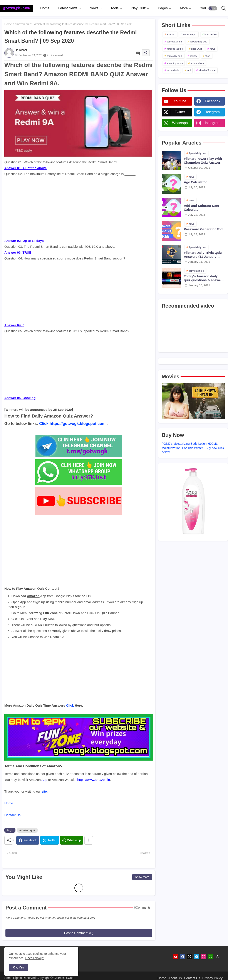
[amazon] (217, 957)
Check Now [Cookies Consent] (33, 958)
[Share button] (89, 840)
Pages (163, 8)
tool (189, 70)
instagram (212, 123)
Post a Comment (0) (79, 933)
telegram (213, 112)
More (184, 8)
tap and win (173, 70)
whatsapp (180, 123)
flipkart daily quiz (199, 42)
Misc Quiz (196, 49)
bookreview (211, 34)
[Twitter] (49, 840)
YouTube (207, 8)
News (94, 8)
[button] (213, 8)
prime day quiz (174, 56)
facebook (213, 101)
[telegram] (197, 957)
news (213, 49)
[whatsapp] (210, 957)
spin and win (197, 63)
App (44, 780)
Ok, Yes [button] (18, 967)
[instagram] (204, 957)
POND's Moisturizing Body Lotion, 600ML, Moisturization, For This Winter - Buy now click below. (193, 448)
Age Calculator (195, 182)
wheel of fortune (207, 70)
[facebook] (183, 957)
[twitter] (190, 957)
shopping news (175, 63)
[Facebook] (28, 840)
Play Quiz (138, 8)
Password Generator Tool (204, 229)
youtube (180, 101)
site (44, 791)
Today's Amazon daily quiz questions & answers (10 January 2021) (204, 278)
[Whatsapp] (72, 840)
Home (45, 8)
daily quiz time (174, 42)
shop (208, 56)
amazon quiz (23, 24)
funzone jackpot (175, 49)
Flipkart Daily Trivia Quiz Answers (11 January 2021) (203, 255)
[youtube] (176, 957)
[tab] (45, 8)
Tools (115, 8)
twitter (180, 112)
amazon (171, 34)
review (194, 56)
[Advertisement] (79, 207)
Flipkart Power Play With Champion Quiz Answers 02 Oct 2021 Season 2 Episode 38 (203, 161)
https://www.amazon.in (94, 780)
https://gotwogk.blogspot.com (78, 424)
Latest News (68, 8)
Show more (142, 877)
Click (44, 424)
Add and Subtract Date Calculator (201, 208)
